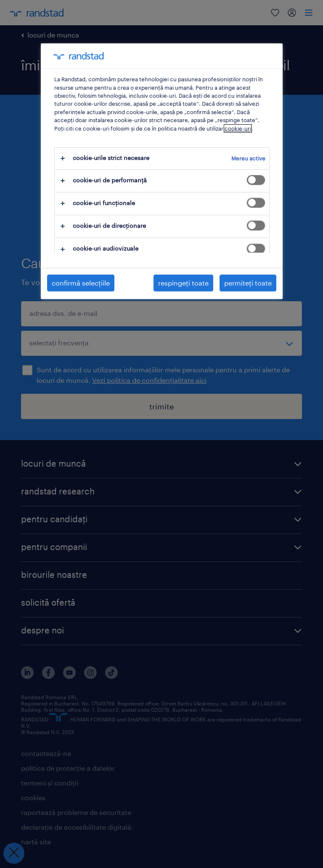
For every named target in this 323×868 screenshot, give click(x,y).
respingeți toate (183, 283)
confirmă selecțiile (81, 283)
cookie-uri (238, 128)
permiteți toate (248, 283)
